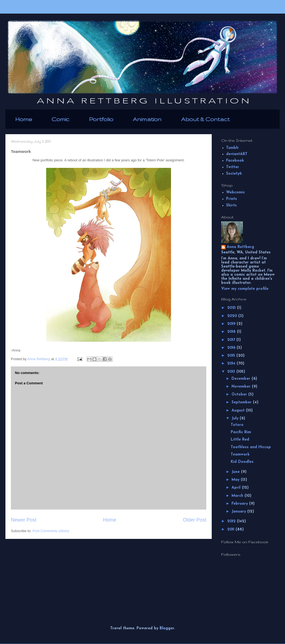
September (242, 402)
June (236, 472)
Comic (61, 119)
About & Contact (205, 119)
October (240, 395)
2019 (232, 324)
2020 (233, 316)
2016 (232, 348)
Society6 (234, 174)
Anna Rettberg (240, 247)
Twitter (233, 167)
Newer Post (24, 520)
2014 (232, 364)
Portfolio (101, 119)
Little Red (240, 440)
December (242, 379)
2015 (232, 356)
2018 (232, 332)
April (237, 488)
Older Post (195, 520)
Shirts (231, 205)
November (242, 387)
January (239, 512)
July (236, 418)
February (240, 504)
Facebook (235, 161)
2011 (231, 530)
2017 (232, 340)
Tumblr (232, 148)
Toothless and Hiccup (251, 447)
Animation (147, 119)
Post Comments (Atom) (51, 531)
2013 (232, 372)
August (239, 411)
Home (24, 119)
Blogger (167, 628)
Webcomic (235, 192)
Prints (232, 199)
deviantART (237, 154)
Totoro (237, 425)
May (236, 480)
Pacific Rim (241, 432)
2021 (232, 308)
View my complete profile (245, 289)
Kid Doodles (242, 462)
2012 (232, 521)
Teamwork (240, 455)
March (238, 496)
